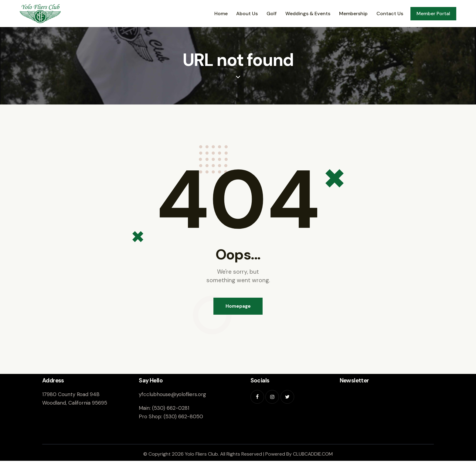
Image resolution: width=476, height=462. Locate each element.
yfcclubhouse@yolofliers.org (172, 395)
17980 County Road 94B (71, 395)
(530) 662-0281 (171, 409)
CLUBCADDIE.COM (313, 455)
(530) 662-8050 (183, 418)
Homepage (238, 306)
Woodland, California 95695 (75, 404)
